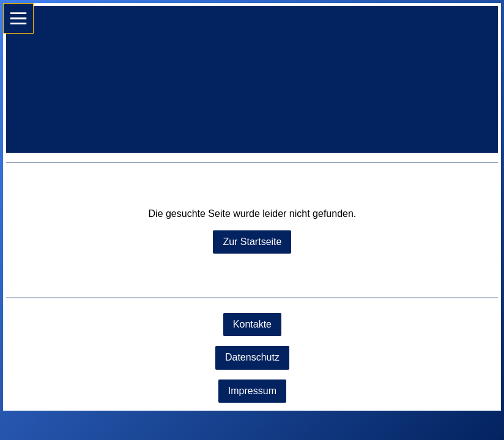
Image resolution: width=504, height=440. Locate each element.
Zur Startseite (252, 242)
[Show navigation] (18, 18)
